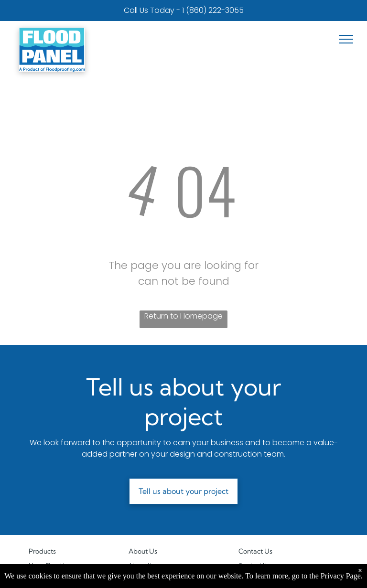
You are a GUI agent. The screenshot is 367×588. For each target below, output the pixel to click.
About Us (143, 551)
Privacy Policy (148, 583)
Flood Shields (48, 574)
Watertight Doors (53, 583)
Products (42, 551)
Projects (140, 574)
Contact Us (254, 565)
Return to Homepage (183, 316)
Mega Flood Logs (53, 565)
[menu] (346, 39)
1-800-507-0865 (283, 574)
